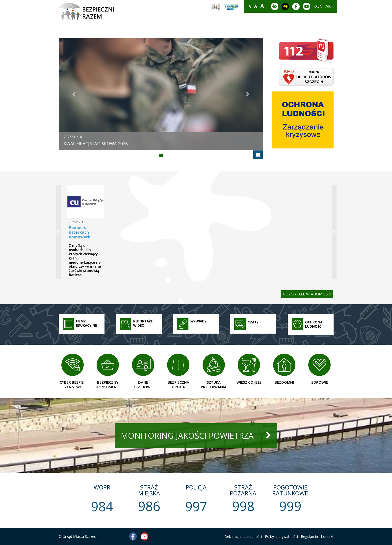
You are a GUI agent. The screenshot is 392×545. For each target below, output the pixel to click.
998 (243, 506)
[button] (74, 94)
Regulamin (309, 536)
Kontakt (327, 536)
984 (102, 506)
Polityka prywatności (281, 536)
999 (290, 506)
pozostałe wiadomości (307, 294)
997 (196, 506)
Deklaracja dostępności (243, 536)
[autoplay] (258, 155)
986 (149, 506)
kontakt (324, 6)
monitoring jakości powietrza (187, 436)
